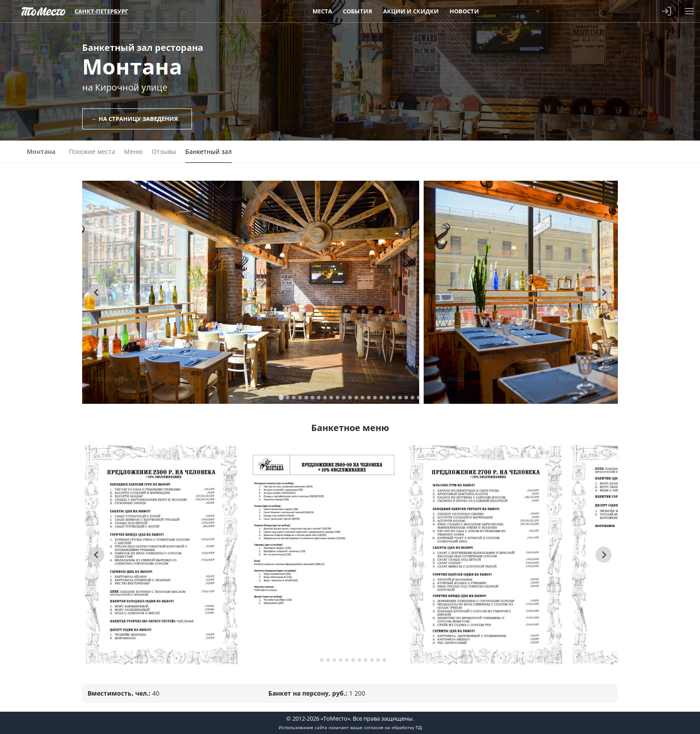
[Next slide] (604, 292)
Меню (133, 151)
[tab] (281, 397)
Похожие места (92, 151)
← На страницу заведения (135, 119)
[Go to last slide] (96, 292)
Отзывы (164, 151)
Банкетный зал (208, 151)
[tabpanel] (251, 292)
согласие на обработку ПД (393, 727)
